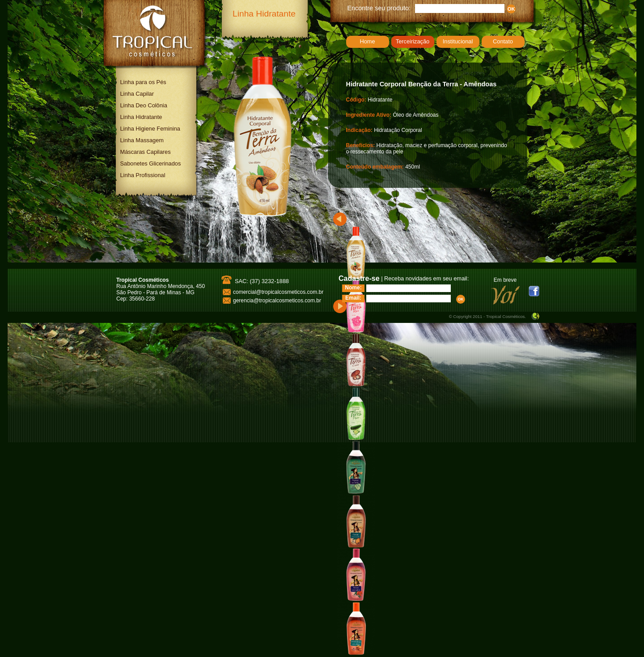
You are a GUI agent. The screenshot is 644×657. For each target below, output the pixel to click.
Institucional (458, 41)
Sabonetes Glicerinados (151, 163)
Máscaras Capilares (146, 152)
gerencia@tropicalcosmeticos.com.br (277, 301)
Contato (503, 41)
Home (367, 41)
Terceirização (413, 41)
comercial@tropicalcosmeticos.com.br (278, 292)
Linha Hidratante (141, 117)
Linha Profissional (143, 175)
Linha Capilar (137, 94)
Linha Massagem (142, 140)
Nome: (353, 288)
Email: (353, 298)
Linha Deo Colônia (144, 105)
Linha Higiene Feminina (150, 129)
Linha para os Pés (143, 82)
